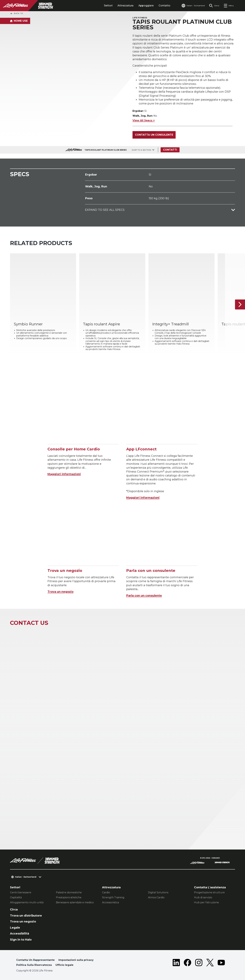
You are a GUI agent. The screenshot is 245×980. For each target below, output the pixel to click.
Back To (17, 14)
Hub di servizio (203, 897)
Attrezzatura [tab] (125, 6)
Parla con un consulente (144, 596)
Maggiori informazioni (64, 474)
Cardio (106, 892)
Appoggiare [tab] (146, 6)
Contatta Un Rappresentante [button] (35, 960)
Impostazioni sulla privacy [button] (76, 960)
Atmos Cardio (156, 897)
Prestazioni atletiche (69, 897)
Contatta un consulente (154, 135)
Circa (14, 910)
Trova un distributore (26, 916)
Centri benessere (21, 892)
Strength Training (113, 897)
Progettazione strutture (209, 892)
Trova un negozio (60, 592)
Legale (15, 928)
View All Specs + (144, 120)
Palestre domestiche (69, 892)
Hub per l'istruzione (206, 902)
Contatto (164, 6)
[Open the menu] (229, 6)
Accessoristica (110, 902)
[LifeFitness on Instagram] (199, 963)
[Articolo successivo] (240, 305)
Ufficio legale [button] (64, 965)
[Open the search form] (214, 6)
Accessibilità (20, 934)
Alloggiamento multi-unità (27, 902)
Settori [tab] (108, 6)
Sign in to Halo (21, 940)
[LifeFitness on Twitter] (210, 963)
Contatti (170, 150)
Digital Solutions (158, 892)
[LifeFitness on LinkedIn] (176, 963)
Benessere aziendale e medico (75, 902)
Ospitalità (16, 897)
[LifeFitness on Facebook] (187, 963)
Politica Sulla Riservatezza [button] (34, 965)
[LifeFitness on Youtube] (221, 963)
